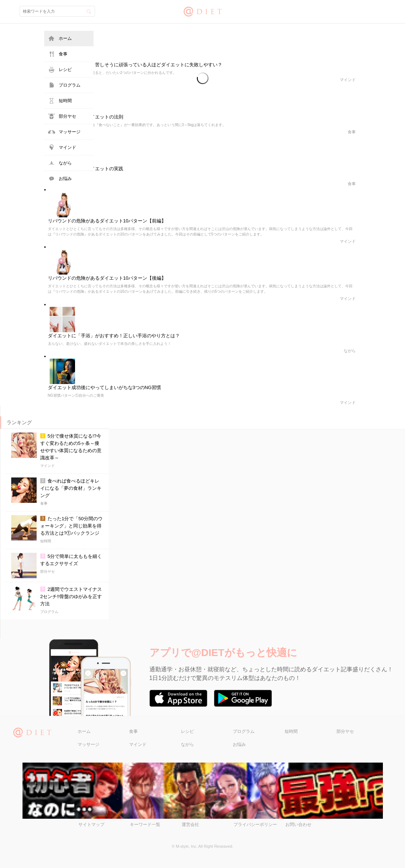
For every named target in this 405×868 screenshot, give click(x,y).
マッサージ (70, 132)
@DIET (202, 11)
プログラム (70, 85)
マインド (67, 147)
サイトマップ (91, 825)
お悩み (65, 179)
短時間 (65, 101)
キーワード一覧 (145, 825)
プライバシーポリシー (255, 825)
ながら (65, 163)
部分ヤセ (67, 116)
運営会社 (190, 825)
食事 (63, 54)
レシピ (65, 70)
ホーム (65, 38)
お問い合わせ (298, 825)
